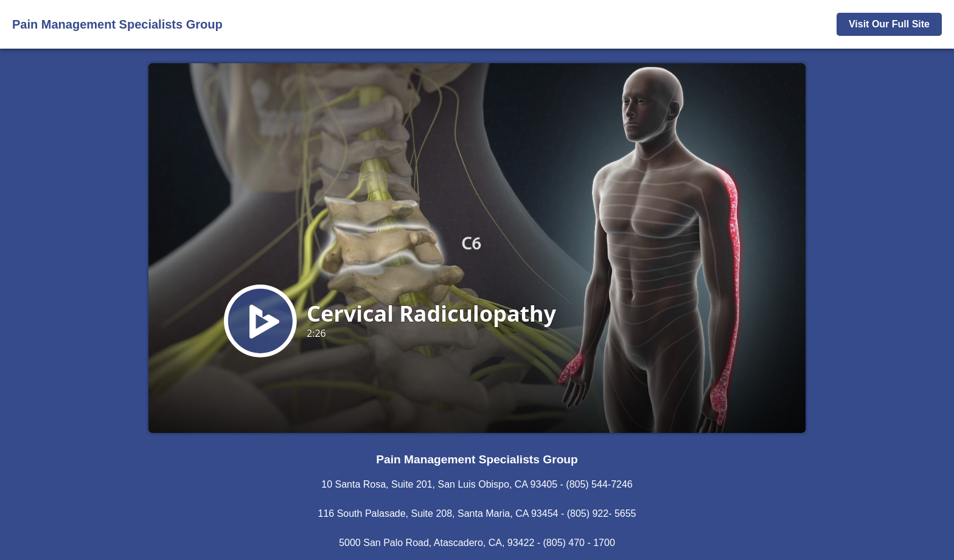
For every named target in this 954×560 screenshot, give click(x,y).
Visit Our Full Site (889, 24)
